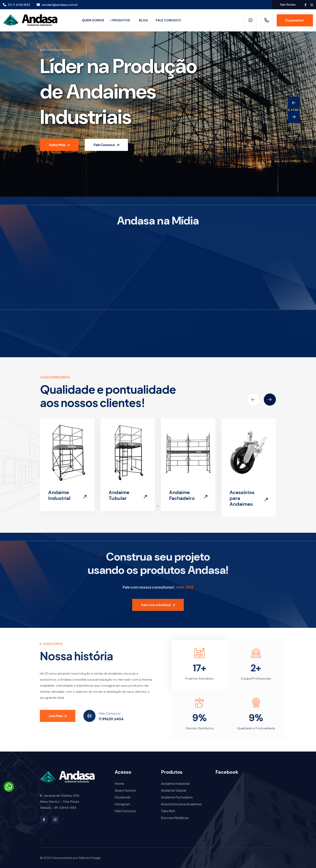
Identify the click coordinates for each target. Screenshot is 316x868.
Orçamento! (295, 20)
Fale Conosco (106, 145)
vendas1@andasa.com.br (57, 5)
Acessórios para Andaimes (181, 804)
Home (119, 783)
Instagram (122, 804)
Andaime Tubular (119, 495)
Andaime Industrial (59, 495)
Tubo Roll (168, 811)
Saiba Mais (59, 145)
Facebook (123, 797)
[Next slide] (294, 117)
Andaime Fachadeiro (182, 495)
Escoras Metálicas (175, 818)
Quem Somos (125, 790)
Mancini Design (90, 858)
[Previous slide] (294, 103)
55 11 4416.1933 (17, 5)
